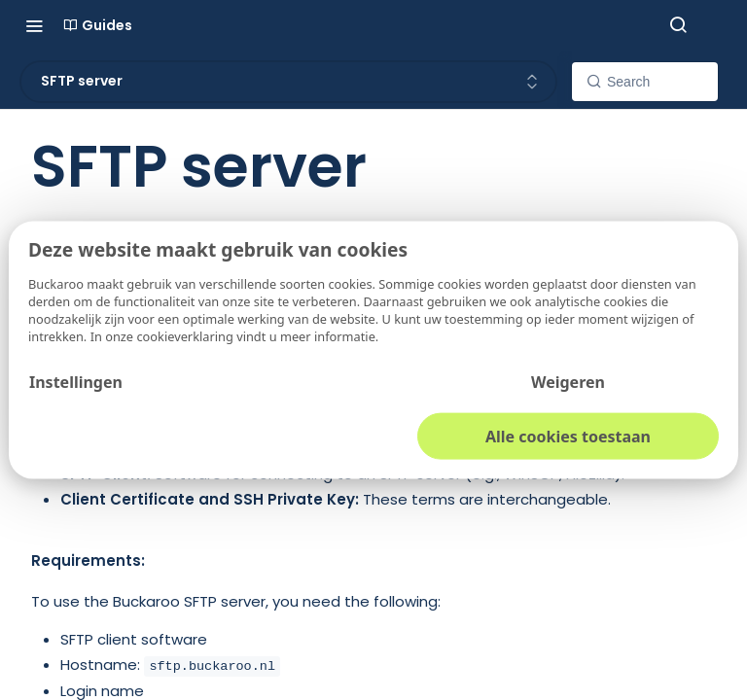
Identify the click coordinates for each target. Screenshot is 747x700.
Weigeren (568, 381)
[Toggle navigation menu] (34, 25)
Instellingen (76, 381)
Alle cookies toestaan (568, 436)
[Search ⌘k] (678, 25)
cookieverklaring (186, 335)
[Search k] (645, 82)
